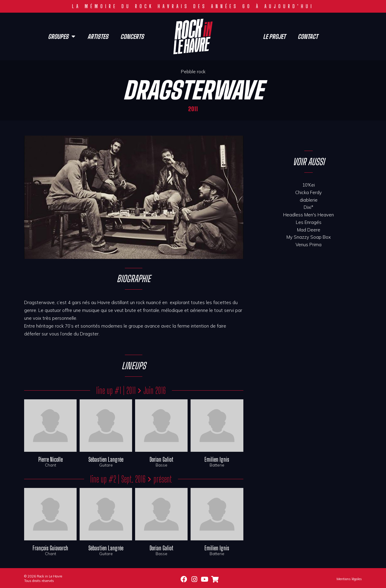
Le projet (274, 36)
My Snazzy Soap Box (309, 237)
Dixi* (308, 207)
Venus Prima (308, 245)
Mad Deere (309, 230)
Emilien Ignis (217, 459)
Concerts (132, 36)
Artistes (98, 36)
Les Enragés (309, 222)
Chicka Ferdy (308, 192)
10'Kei (308, 185)
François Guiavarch (50, 548)
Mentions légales (349, 579)
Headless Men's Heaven (308, 215)
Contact (308, 36)
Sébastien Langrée (106, 459)
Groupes (62, 36)
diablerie (309, 200)
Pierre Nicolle (51, 459)
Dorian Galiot (161, 459)
